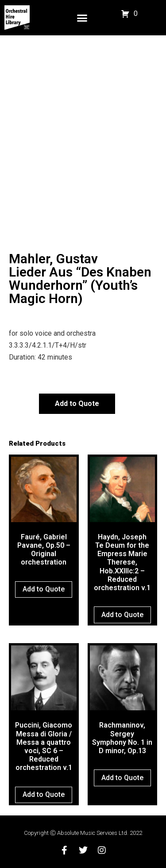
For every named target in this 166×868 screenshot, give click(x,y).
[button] (82, 18)
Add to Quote (77, 404)
